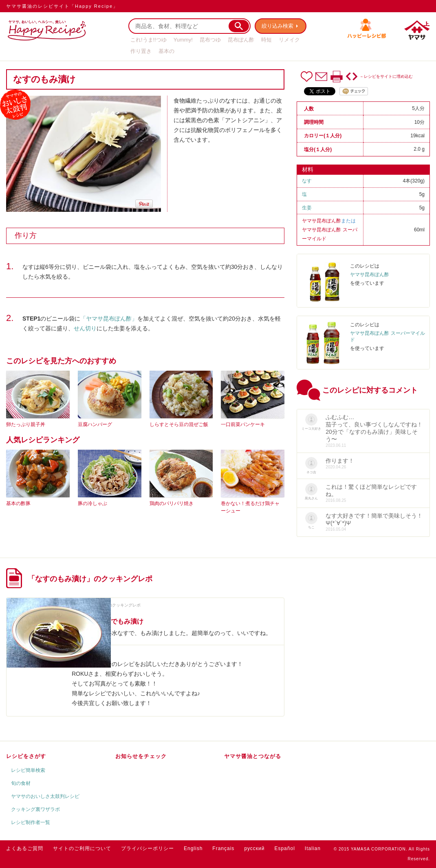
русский (254, 848)
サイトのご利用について (82, 848)
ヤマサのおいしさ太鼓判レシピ (45, 796)
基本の (166, 51)
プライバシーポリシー (148, 848)
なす (307, 181)
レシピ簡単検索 (28, 770)
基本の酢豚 (18, 503)
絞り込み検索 (277, 26)
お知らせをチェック (141, 756)
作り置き (141, 51)
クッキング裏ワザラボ (35, 809)
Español (284, 848)
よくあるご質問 (25, 848)
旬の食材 (21, 783)
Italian (313, 848)
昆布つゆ (210, 40)
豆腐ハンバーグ (95, 424)
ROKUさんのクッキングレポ (114, 605)
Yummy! (183, 40)
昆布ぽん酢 (241, 40)
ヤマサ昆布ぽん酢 (321, 221)
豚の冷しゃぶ (92, 503)
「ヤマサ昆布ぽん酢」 (109, 319)
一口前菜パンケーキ (243, 424)
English (193, 848)
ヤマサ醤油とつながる (253, 756)
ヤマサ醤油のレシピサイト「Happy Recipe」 (62, 6)
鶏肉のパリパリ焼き (172, 503)
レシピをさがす (26, 756)
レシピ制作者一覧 (31, 822)
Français (223, 848)
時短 (266, 40)
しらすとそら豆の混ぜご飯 (179, 424)
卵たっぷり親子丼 (26, 424)
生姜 (307, 208)
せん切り (85, 328)
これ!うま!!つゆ (149, 40)
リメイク (289, 40)
